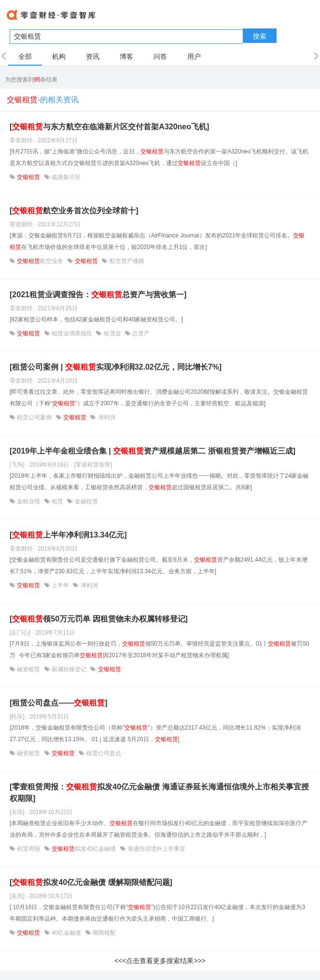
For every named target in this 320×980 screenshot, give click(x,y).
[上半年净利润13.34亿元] (68, 535)
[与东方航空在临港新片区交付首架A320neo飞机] (109, 127)
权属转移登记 (69, 669)
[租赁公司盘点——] (59, 703)
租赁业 (112, 333)
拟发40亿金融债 (84, 849)
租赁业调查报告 (72, 333)
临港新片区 (65, 177)
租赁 (58, 501)
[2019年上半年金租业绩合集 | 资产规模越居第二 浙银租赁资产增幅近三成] (153, 451)
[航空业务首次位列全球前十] (74, 211)
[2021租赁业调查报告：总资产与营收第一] (98, 295)
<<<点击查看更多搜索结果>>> (160, 961)
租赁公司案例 (35, 417)
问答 (160, 56)
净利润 (105, 417)
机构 (59, 56)
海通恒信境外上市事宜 (156, 849)
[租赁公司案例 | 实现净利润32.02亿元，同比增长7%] (116, 367)
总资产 (140, 333)
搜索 (260, 36)
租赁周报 (29, 849)
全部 (25, 56)
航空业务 (40, 261)
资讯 (93, 56)
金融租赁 (85, 501)
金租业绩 (29, 501)
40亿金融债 (67, 933)
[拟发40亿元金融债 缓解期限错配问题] (91, 882)
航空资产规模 (126, 261)
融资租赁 (29, 669)
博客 (126, 56)
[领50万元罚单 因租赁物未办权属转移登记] (99, 619)
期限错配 (104, 933)
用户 (194, 56)
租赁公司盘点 (103, 753)
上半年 (61, 585)
